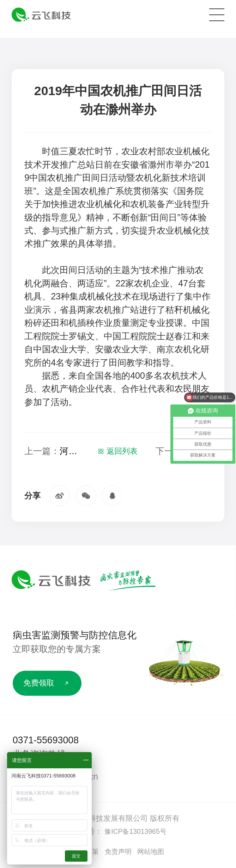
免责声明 (118, 854)
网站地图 (154, 854)
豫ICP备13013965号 (135, 833)
